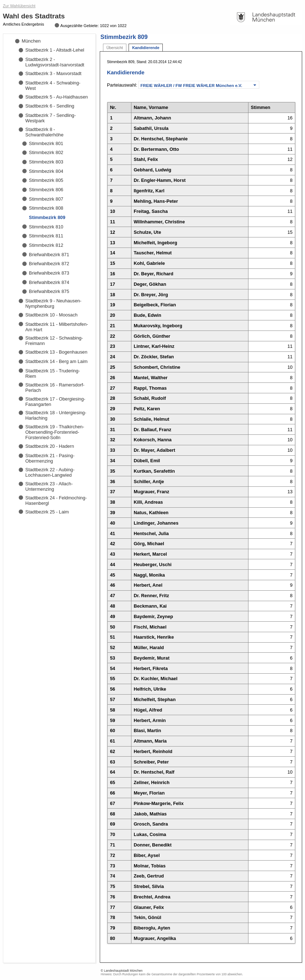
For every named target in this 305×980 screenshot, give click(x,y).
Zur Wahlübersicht (19, 6)
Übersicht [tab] (115, 48)
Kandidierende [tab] (146, 48)
